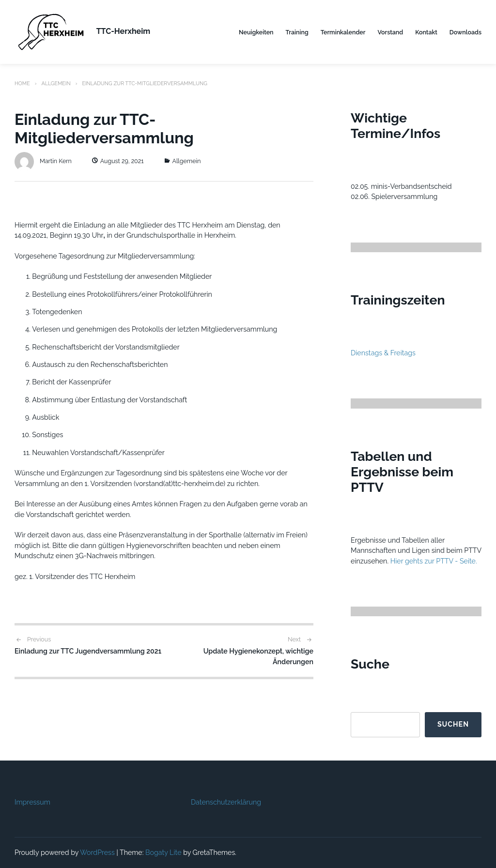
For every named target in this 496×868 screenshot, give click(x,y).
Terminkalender (343, 32)
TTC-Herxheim (123, 31)
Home (22, 83)
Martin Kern (43, 161)
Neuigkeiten (256, 32)
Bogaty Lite (163, 853)
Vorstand (390, 32)
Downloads (465, 32)
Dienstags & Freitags (383, 353)
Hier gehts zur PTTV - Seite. (434, 561)
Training (297, 32)
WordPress (97, 853)
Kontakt (426, 32)
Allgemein (56, 83)
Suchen (453, 724)
